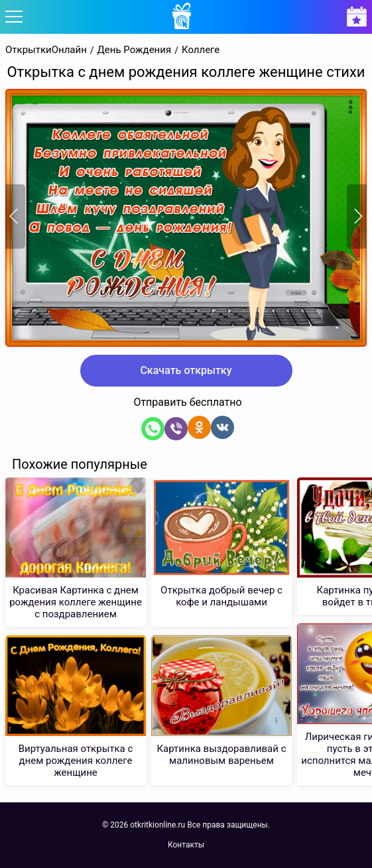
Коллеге (201, 50)
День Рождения (135, 50)
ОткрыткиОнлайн (46, 50)
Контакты (186, 845)
